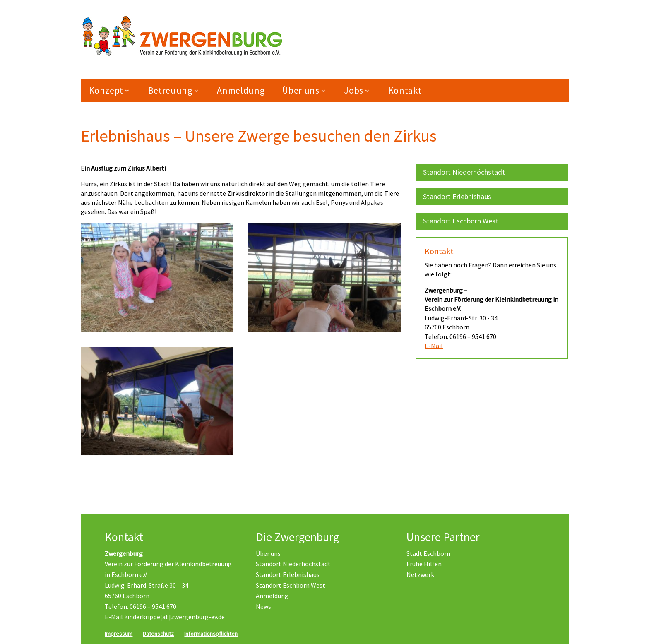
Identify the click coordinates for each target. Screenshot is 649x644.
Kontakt (405, 90)
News (263, 606)
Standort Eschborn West (461, 221)
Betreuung (170, 90)
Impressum (119, 634)
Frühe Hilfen (424, 564)
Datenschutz (158, 634)
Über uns (301, 90)
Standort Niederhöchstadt (464, 172)
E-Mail (434, 346)
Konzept (106, 90)
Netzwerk (420, 574)
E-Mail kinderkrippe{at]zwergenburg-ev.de (165, 617)
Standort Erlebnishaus (457, 196)
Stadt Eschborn (428, 553)
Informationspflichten (211, 634)
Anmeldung (241, 90)
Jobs (354, 90)
